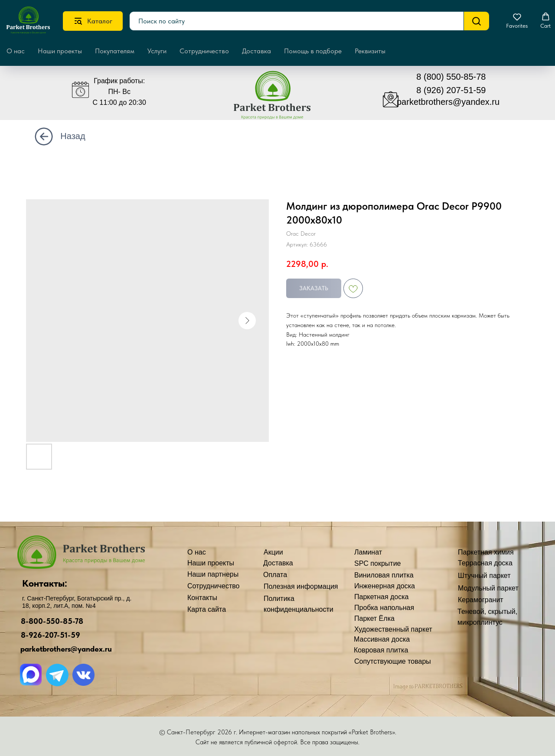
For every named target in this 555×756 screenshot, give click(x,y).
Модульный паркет (488, 588)
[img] (279, 99)
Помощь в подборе (313, 51)
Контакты (202, 598)
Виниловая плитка (384, 575)
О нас (197, 552)
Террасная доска (485, 563)
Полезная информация (301, 586)
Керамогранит (481, 600)
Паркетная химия (486, 552)
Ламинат (368, 552)
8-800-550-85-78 (52, 621)
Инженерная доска (385, 586)
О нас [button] (16, 51)
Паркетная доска (382, 597)
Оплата (275, 575)
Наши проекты (60, 51)
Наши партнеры (213, 574)
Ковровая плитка (381, 650)
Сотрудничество (204, 51)
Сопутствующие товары (393, 661)
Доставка (256, 51)
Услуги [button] (157, 51)
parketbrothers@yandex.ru (448, 102)
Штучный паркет (484, 576)
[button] (517, 21)
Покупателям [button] (115, 51)
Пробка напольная (384, 608)
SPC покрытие (377, 563)
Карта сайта (207, 609)
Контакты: (45, 583)
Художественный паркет (393, 629)
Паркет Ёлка (374, 618)
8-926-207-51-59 (51, 635)
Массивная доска (382, 639)
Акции (273, 552)
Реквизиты (370, 51)
